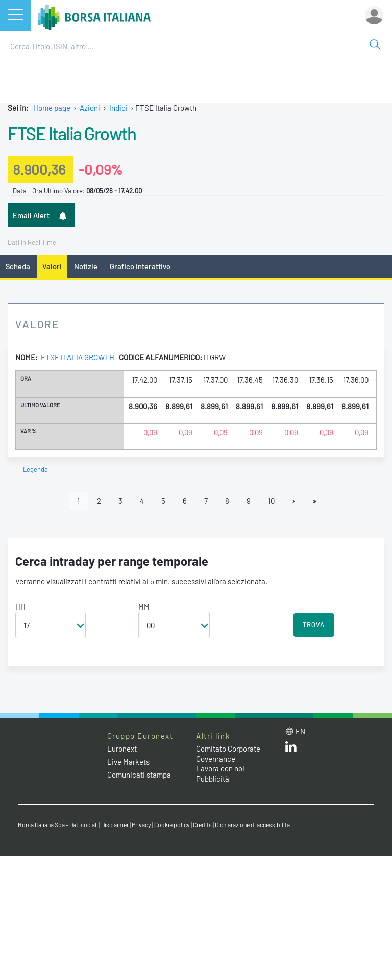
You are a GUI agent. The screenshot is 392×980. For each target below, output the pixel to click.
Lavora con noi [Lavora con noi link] (220, 768)
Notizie (86, 266)
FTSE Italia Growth (72, 133)
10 (271, 501)
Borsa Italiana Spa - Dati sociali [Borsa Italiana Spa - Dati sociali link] (58, 824)
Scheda (18, 266)
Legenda (35, 469)
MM (144, 607)
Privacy (141, 824)
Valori (52, 266)
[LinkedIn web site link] (291, 749)
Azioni (90, 108)
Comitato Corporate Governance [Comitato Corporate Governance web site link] (228, 754)
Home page (52, 108)
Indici (118, 108)
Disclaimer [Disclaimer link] (115, 824)
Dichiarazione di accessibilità (252, 824)
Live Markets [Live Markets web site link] (128, 762)
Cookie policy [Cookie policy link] (172, 824)
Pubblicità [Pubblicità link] (213, 779)
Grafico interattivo (140, 266)
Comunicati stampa (139, 775)
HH (20, 607)
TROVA (314, 625)
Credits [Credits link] (202, 824)
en (300, 731)
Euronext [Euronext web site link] (122, 749)
